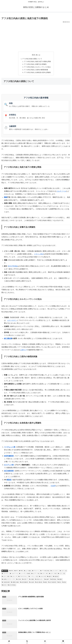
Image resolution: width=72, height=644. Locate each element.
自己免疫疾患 (9, 472)
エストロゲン (12, 321)
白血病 (53, 487)
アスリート (36, 572)
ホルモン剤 (42, 577)
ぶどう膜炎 (28, 572)
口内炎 (19, 580)
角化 (59, 583)
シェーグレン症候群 (25, 574)
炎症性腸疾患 (9, 457)
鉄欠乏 (4, 586)
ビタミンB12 (39, 255)
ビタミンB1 (44, 574)
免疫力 (49, 577)
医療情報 (5, 572)
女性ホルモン (39, 580)
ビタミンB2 (61, 574)
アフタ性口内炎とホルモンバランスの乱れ (37, 67)
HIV (16, 572)
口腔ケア (24, 351)
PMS (21, 572)
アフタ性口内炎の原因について (32, 59)
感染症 (9, 480)
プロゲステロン (23, 577)
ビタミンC (14, 577)
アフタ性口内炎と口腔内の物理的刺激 (36, 70)
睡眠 (6, 198)
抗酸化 (60, 580)
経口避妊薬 (8, 339)
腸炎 (45, 583)
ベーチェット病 (10, 448)
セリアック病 (9, 465)
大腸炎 (32, 580)
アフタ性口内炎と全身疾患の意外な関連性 (37, 73)
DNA (11, 572)
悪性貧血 (53, 580)
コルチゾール (61, 192)
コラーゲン (5, 574)
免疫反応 (56, 577)
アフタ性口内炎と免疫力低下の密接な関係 (37, 62)
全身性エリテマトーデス (8, 580)
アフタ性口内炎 (45, 572)
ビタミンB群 (6, 577)
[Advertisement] (36, 37)
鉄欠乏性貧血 (13, 267)
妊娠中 (47, 580)
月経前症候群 (6, 583)
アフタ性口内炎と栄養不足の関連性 (35, 65)
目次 (33, 55)
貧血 (64, 583)
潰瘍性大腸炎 (15, 583)
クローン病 (63, 572)
